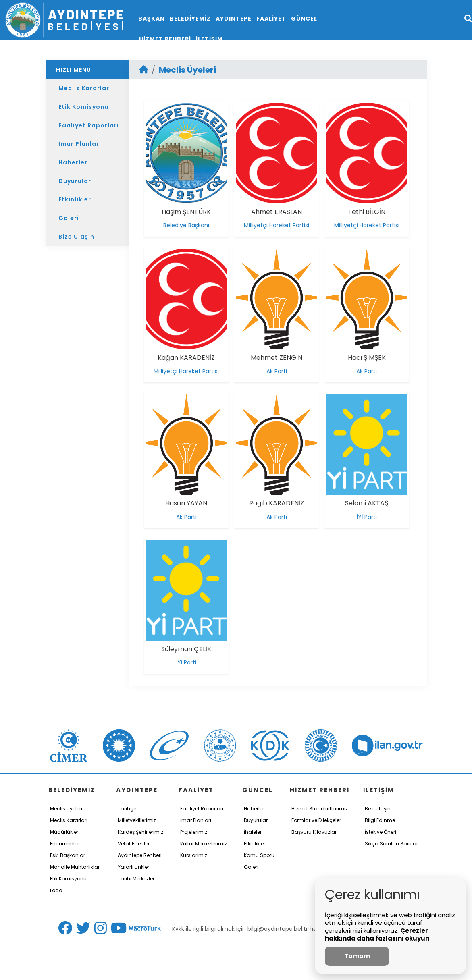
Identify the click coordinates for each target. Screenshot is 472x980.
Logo (56, 890)
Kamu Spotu (259, 855)
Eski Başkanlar (68, 855)
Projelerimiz (194, 832)
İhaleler (253, 832)
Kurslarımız (194, 855)
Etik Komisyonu (83, 107)
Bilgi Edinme (380, 820)
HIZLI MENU (74, 70)
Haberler (73, 162)
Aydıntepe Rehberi (140, 855)
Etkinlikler (75, 199)
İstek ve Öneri (381, 832)
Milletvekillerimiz (137, 820)
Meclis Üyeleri (187, 70)
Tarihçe (127, 809)
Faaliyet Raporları (89, 125)
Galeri (69, 218)
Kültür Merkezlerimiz (204, 844)
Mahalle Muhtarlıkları (75, 867)
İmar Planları (80, 144)
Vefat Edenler (134, 844)
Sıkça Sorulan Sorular (391, 844)
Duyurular (75, 181)
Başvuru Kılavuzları (315, 832)
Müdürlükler (64, 832)
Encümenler (64, 844)
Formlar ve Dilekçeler (316, 820)
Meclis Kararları (85, 88)
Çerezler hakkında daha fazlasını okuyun (377, 935)
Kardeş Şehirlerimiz (140, 832)
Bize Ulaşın (76, 237)
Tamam (357, 956)
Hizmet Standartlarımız (320, 809)
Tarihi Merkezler (136, 879)
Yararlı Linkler (133, 867)
